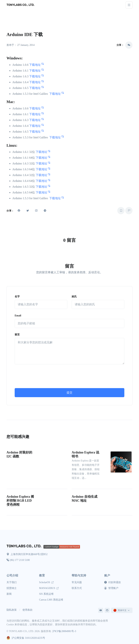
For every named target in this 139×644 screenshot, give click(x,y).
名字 (17, 297)
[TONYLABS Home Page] (25, 546)
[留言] (69, 351)
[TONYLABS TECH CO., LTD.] (21, 5)
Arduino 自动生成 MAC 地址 (85, 499)
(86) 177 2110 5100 (18, 560)
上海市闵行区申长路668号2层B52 (27, 554)
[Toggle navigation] (129, 5)
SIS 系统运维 (46, 594)
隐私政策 (12, 610)
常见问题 (77, 582)
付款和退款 (113, 582)
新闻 (9, 594)
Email (18, 316)
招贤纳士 (12, 588)
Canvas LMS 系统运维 (51, 600)
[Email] (69, 323)
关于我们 (12, 582)
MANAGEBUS (49, 588)
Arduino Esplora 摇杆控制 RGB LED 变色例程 (20, 500)
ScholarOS (46, 582)
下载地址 (36, 65)
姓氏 (74, 297)
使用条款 (28, 610)
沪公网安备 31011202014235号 (26, 638)
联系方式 (77, 588)
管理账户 (111, 588)
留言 (17, 335)
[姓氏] (98, 304)
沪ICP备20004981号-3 (64, 631)
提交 (69, 393)
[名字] (41, 304)
